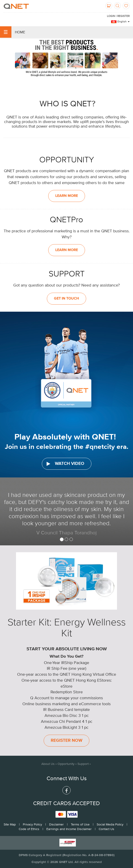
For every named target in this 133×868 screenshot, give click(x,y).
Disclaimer (56, 824)
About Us (48, 764)
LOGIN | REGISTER (118, 16)
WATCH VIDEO (65, 464)
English (124, 21)
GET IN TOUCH (66, 299)
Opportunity (66, 764)
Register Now (66, 741)
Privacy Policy (32, 824)
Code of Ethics (29, 829)
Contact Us (106, 829)
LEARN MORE (67, 196)
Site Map (10, 824)
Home (13, 32)
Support (83, 764)
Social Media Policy (110, 824)
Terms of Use (80, 824)
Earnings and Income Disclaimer (69, 829)
